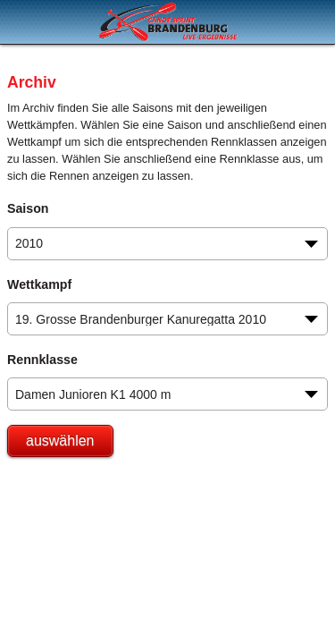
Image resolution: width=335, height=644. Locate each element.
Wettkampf (39, 284)
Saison (28, 208)
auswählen (60, 441)
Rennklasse (42, 360)
